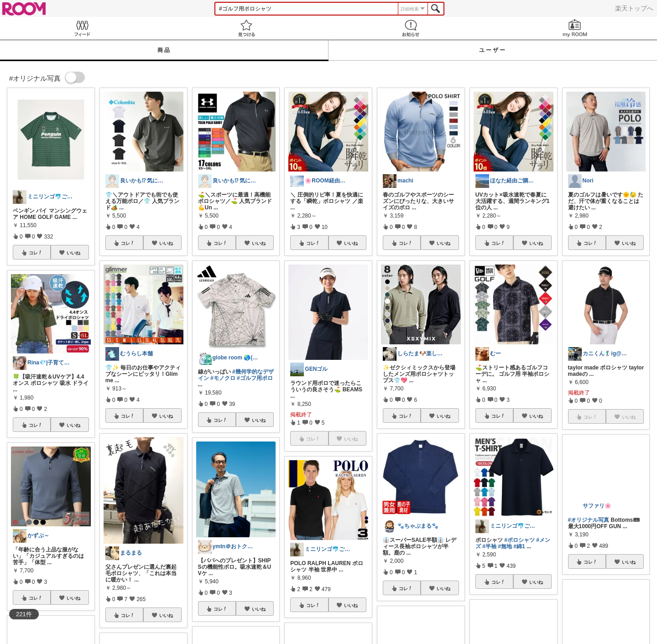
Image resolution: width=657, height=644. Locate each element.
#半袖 (489, 546)
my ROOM (575, 28)
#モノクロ (223, 378)
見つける (246, 28)
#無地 (505, 546)
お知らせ (411, 28)
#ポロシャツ (519, 540)
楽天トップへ (634, 8)
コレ (36, 253)
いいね (73, 253)
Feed (82, 28)
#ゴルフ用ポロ (255, 378)
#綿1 (519, 546)
